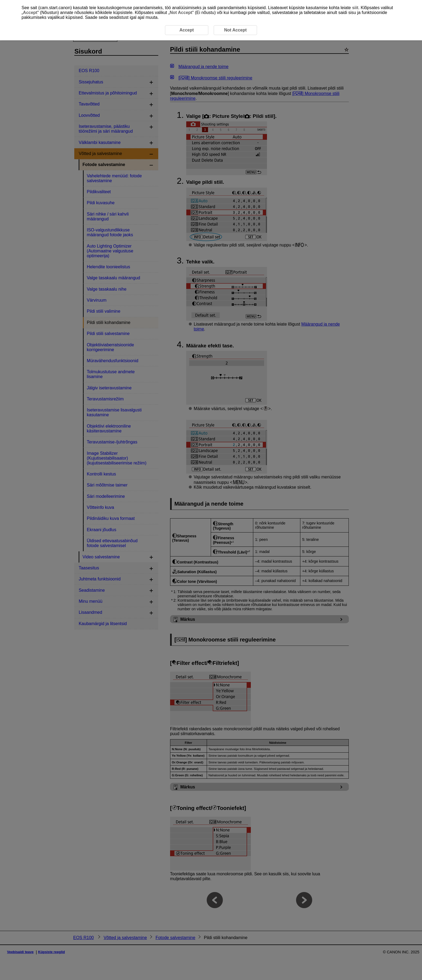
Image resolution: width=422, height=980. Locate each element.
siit (355, 8)
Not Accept (181, 13)
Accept (30, 13)
